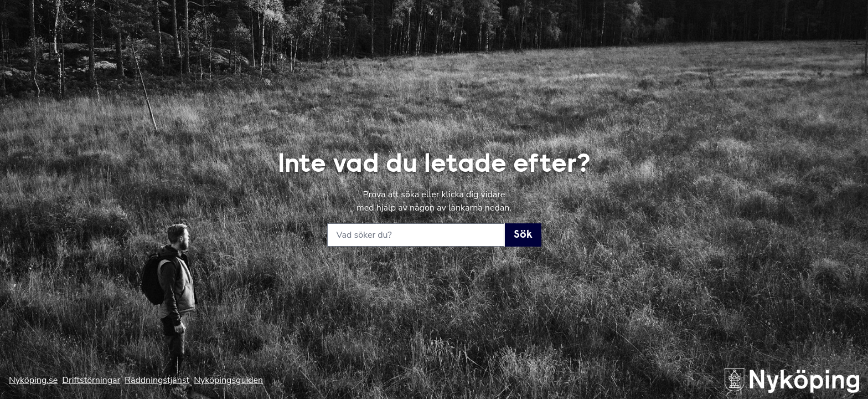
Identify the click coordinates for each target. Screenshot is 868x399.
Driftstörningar (91, 380)
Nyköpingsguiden (228, 380)
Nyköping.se (33, 380)
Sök (523, 235)
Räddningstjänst (157, 380)
